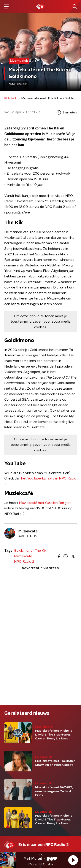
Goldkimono (23, 551)
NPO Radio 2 (24, 562)
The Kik (41, 551)
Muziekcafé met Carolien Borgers (45, 503)
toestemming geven (27, 322)
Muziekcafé (23, 556)
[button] (73, 860)
